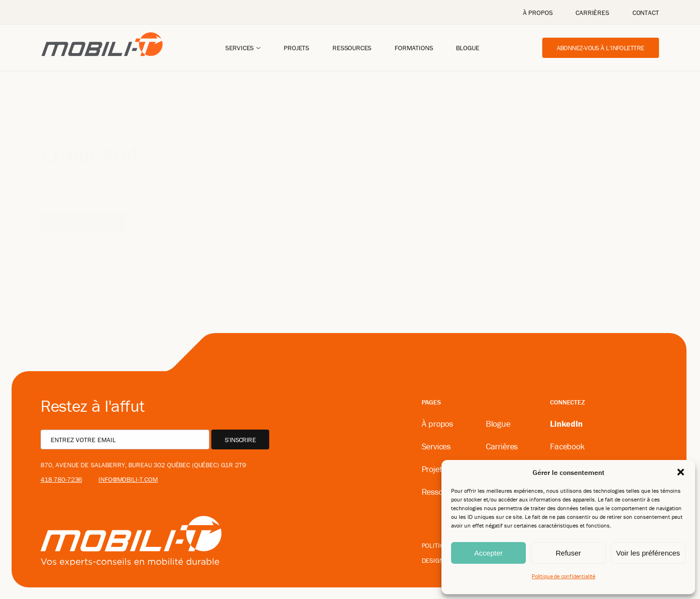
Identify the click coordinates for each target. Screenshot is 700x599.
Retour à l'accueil (84, 207)
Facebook (567, 446)
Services (240, 48)
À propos (538, 13)
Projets (296, 48)
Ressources (352, 48)
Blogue (467, 48)
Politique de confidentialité (563, 576)
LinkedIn (566, 424)
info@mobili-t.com (128, 479)
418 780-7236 (61, 479)
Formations (414, 48)
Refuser (569, 553)
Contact (646, 13)
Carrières (592, 13)
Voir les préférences (648, 553)
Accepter (488, 553)
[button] (681, 472)
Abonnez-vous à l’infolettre (601, 48)
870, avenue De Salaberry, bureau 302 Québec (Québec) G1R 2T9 (143, 465)
